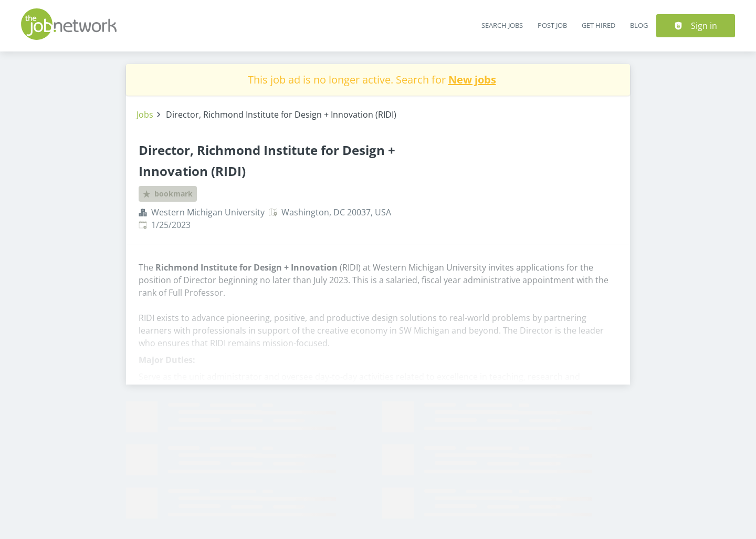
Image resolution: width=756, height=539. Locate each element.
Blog (639, 25)
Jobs (145, 115)
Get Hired (598, 25)
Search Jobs (502, 25)
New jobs (472, 80)
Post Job (552, 25)
